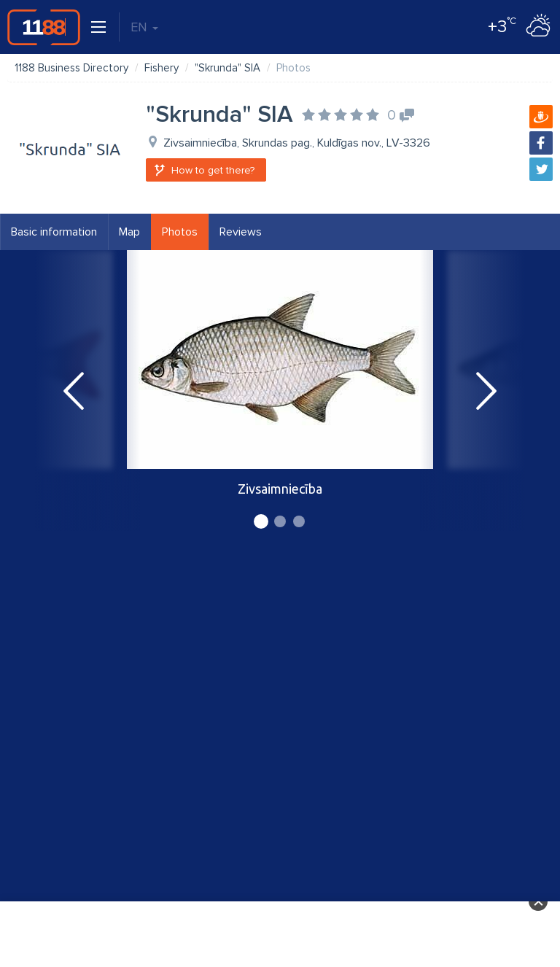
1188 (44, 27)
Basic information (54, 232)
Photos (180, 232)
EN (144, 27)
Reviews (241, 232)
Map (129, 232)
